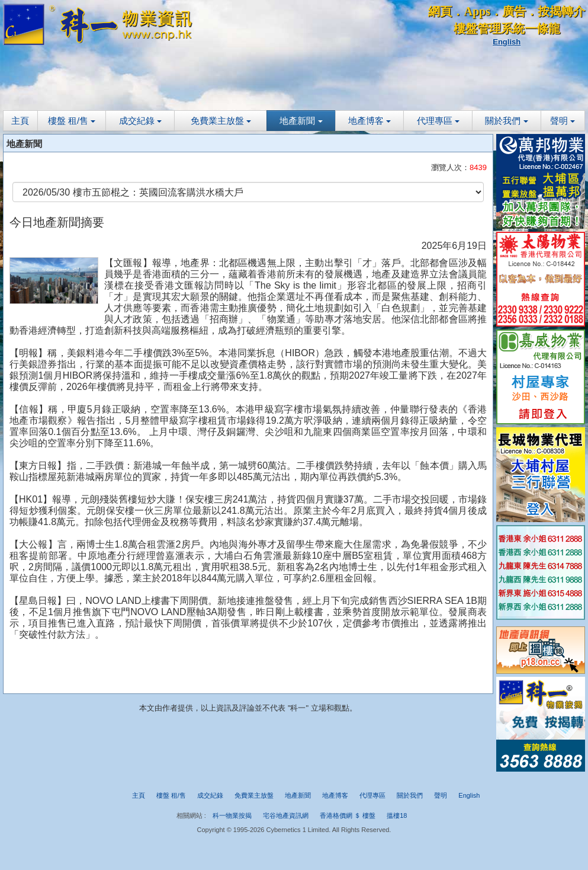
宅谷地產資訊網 (286, 815)
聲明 (563, 121)
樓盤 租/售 (72, 121)
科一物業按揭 (232, 815)
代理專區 (438, 121)
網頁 (440, 11)
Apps (477, 11)
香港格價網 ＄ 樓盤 (348, 815)
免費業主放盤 (221, 121)
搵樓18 (397, 815)
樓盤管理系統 (489, 28)
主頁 (20, 121)
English (507, 42)
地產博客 (369, 121)
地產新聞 (301, 121)
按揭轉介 (561, 11)
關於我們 (506, 121)
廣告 (514, 11)
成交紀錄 (140, 121)
